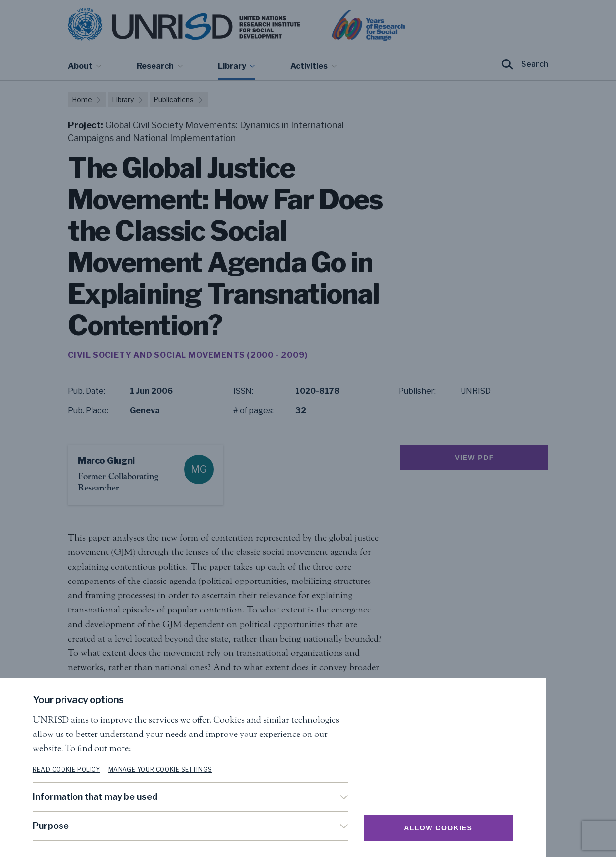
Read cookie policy (102, 770)
